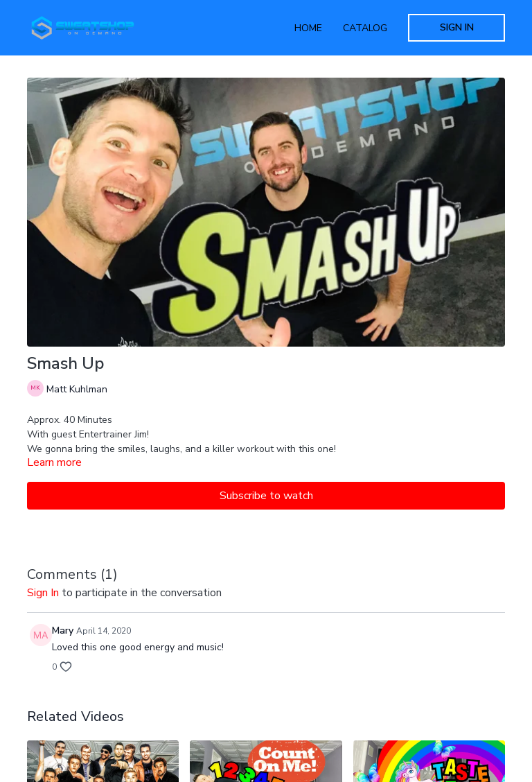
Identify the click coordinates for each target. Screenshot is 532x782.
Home (308, 28)
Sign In (457, 27)
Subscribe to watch (266, 496)
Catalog (365, 28)
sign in (43, 593)
